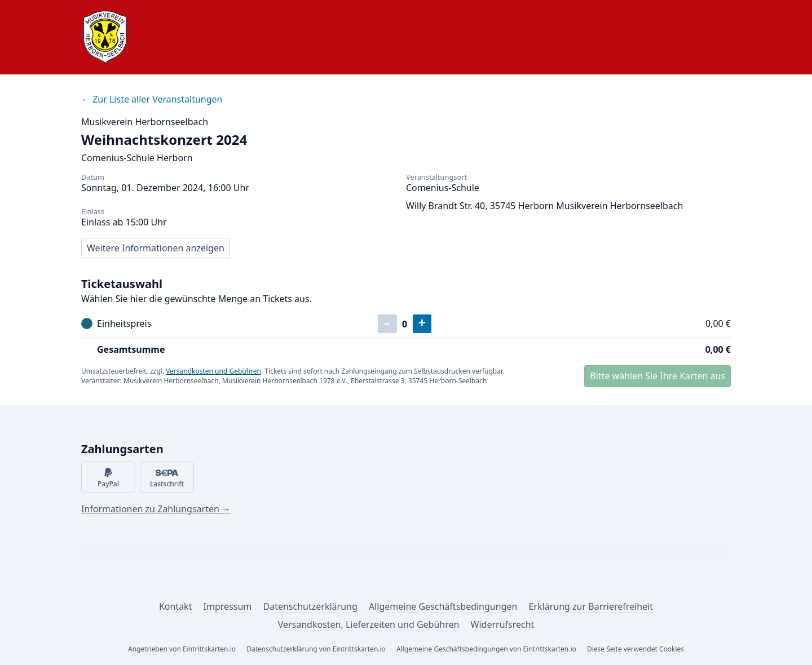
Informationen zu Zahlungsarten (156, 509)
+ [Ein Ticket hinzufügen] (422, 323)
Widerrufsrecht (503, 624)
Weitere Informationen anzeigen (156, 248)
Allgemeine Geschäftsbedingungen (443, 606)
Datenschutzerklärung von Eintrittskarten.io (316, 649)
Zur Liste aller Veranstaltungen (152, 99)
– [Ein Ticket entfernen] (387, 323)
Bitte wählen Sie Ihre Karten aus (657, 376)
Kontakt (176, 606)
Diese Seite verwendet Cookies (636, 649)
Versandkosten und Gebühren (213, 371)
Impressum (228, 606)
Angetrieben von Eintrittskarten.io (182, 649)
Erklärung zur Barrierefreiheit (591, 606)
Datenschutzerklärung (310, 606)
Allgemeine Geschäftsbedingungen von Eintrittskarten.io (486, 649)
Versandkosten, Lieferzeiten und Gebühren (369, 624)
